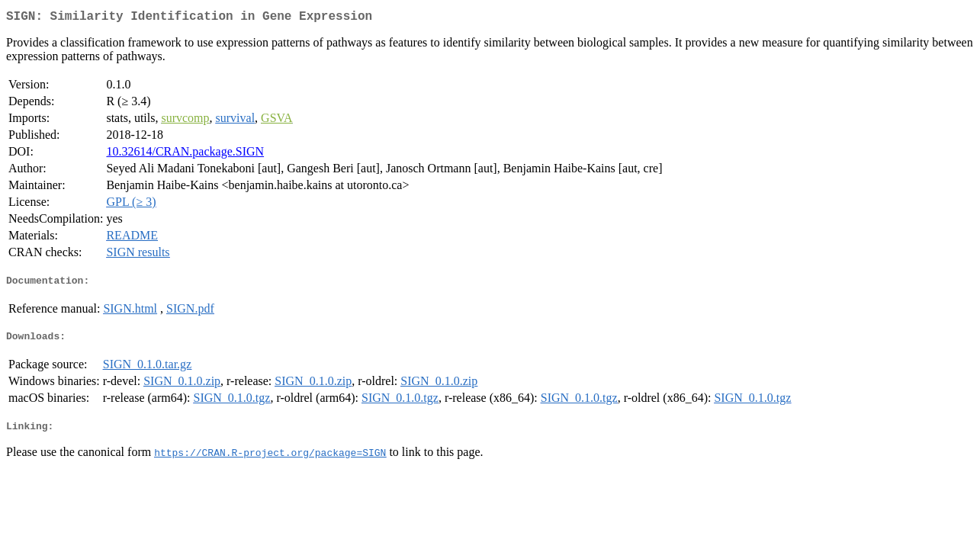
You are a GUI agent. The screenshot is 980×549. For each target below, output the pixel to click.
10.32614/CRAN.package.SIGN (185, 154)
